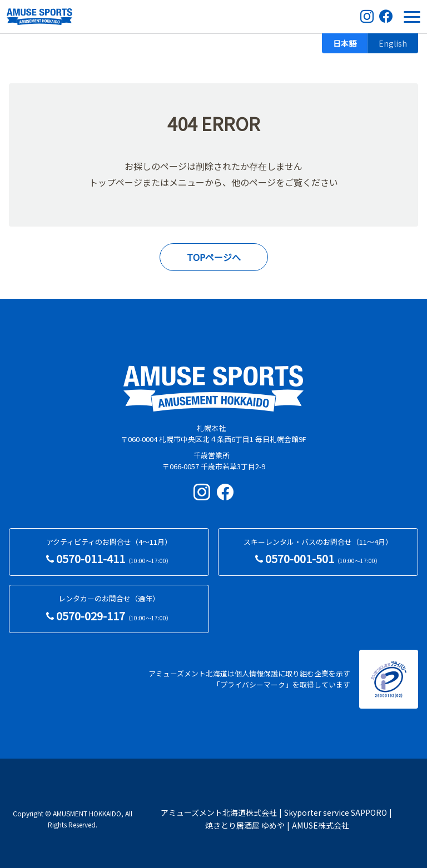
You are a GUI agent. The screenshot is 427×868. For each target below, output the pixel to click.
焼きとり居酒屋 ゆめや (245, 825)
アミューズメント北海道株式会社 (219, 812)
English (393, 43)
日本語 (345, 43)
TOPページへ (214, 257)
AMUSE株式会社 (321, 825)
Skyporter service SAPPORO (336, 812)
